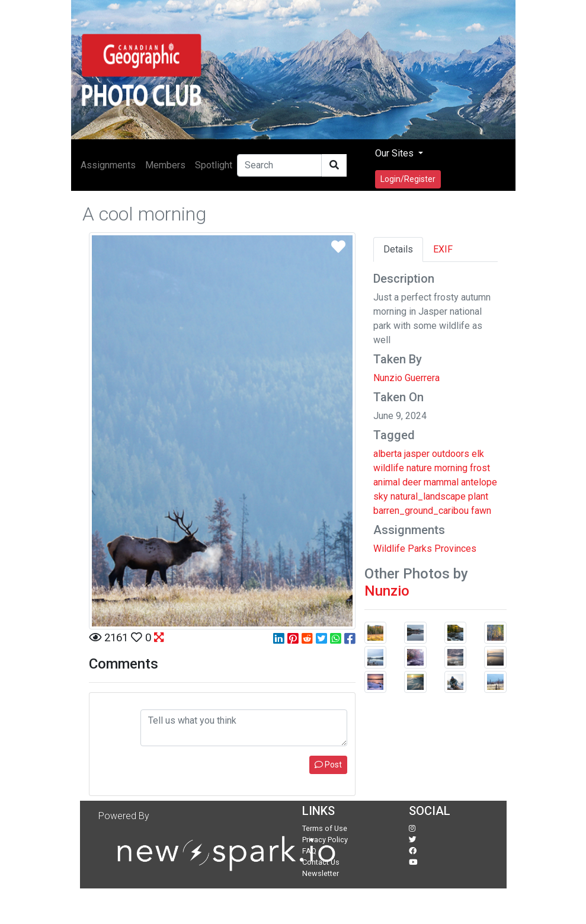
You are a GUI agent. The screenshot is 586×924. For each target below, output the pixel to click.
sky (381, 496)
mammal (441, 482)
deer (412, 482)
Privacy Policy (325, 840)
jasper (417, 454)
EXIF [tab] (443, 249)
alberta (388, 454)
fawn (481, 511)
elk (478, 454)
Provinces (455, 549)
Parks (420, 549)
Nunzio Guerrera (406, 378)
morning (451, 468)
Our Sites (396, 153)
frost (480, 468)
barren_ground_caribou (421, 511)
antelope (479, 482)
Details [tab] (398, 249)
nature (419, 468)
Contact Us (321, 862)
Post (328, 765)
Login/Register (408, 179)
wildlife (389, 468)
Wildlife (389, 549)
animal (387, 482)
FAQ (309, 851)
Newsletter (321, 873)
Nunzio (387, 591)
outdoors (451, 454)
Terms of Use (325, 828)
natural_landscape (428, 496)
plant (478, 496)
